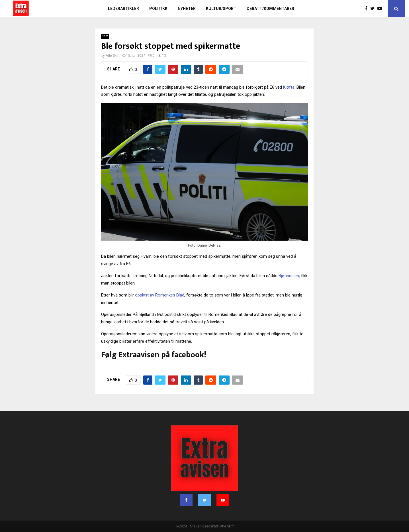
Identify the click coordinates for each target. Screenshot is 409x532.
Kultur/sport (221, 9)
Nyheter (187, 9)
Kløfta (289, 87)
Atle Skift (113, 56)
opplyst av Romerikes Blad (160, 295)
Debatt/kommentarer (270, 9)
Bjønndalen (289, 276)
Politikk (158, 9)
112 (105, 36)
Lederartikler (123, 9)
